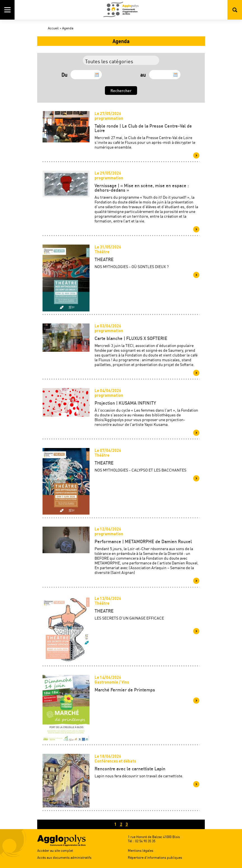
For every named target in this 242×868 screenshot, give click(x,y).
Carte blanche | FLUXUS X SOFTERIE (131, 338)
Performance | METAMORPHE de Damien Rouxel (143, 541)
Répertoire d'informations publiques (155, 858)
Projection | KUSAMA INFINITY (125, 403)
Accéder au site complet (55, 851)
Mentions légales (141, 851)
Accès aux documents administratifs (64, 858)
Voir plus (196, 155)
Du (64, 75)
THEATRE (104, 259)
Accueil (53, 28)
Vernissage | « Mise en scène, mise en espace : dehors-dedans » (142, 188)
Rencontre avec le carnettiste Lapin (130, 769)
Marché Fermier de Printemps (125, 690)
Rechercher (235, 10)
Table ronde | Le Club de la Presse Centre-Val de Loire (143, 128)
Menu (7, 10)
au (143, 75)
